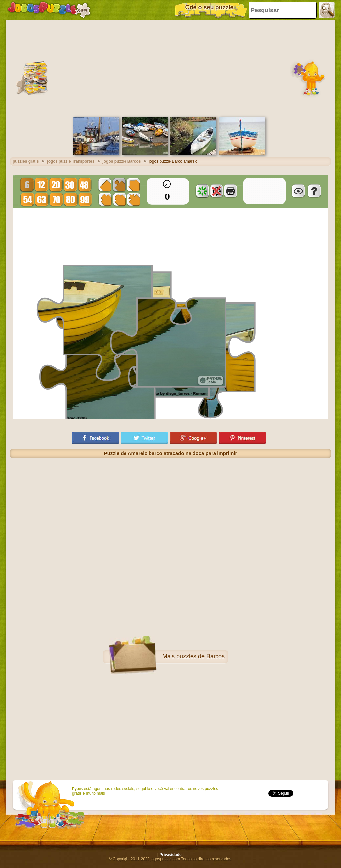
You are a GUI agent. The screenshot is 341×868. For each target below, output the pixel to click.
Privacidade (170, 855)
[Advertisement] (170, 67)
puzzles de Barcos (201, 656)
